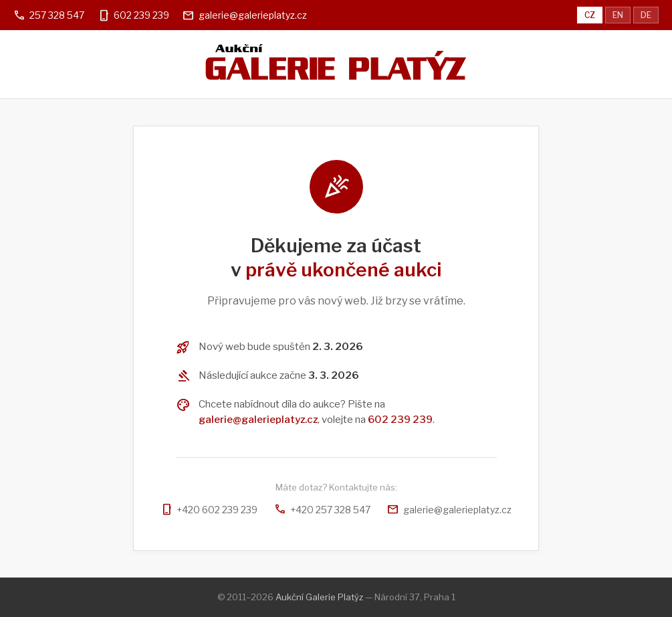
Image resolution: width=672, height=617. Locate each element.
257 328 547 (57, 15)
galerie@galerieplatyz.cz (253, 15)
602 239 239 (141, 15)
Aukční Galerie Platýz (319, 597)
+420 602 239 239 (209, 510)
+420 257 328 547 (322, 510)
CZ (590, 15)
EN (618, 15)
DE (646, 15)
